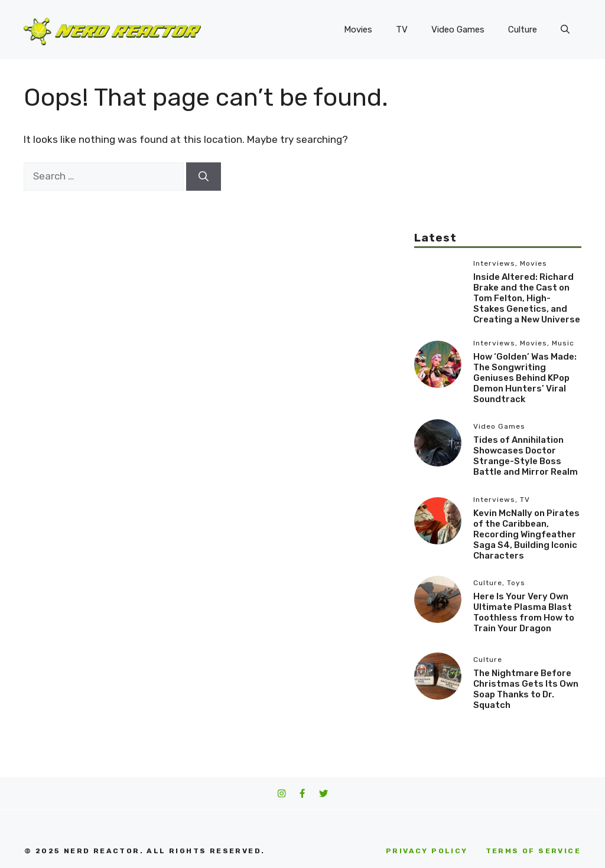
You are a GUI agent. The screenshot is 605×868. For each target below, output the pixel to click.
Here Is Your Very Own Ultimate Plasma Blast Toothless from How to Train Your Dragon (524, 612)
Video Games (458, 30)
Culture (523, 30)
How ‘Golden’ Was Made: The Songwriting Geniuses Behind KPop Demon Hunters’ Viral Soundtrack (525, 378)
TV (402, 30)
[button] (565, 30)
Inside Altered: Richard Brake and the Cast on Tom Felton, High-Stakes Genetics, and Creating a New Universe (527, 298)
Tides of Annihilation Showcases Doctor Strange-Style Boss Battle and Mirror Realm (526, 456)
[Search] (204, 177)
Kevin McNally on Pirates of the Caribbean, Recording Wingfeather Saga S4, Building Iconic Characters (526, 534)
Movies (358, 30)
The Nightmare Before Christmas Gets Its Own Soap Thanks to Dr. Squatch (526, 689)
